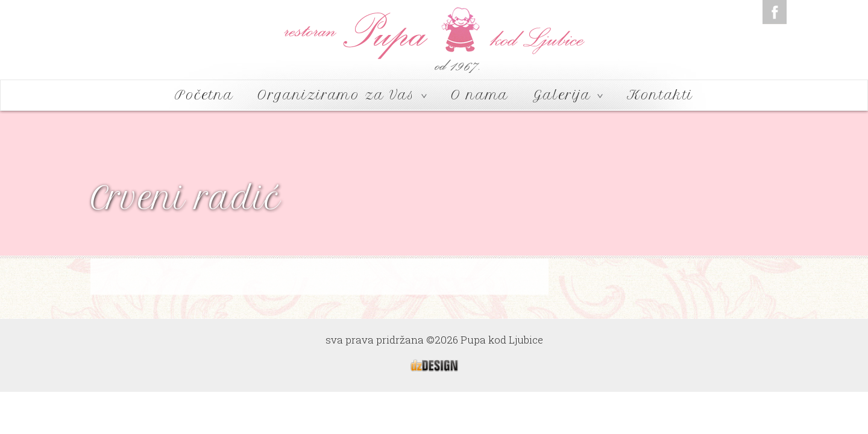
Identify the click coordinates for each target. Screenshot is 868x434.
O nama (480, 95)
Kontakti (660, 95)
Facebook (775, 12)
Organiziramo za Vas (342, 95)
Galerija (568, 95)
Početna (204, 95)
